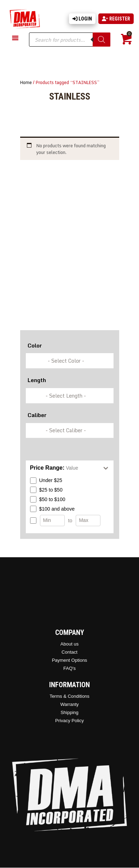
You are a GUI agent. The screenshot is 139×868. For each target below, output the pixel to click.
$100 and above (52, 509)
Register (116, 19)
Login (82, 19)
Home (26, 82)
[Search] (102, 40)
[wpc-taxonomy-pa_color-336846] (70, 361)
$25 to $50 (46, 490)
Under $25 (46, 481)
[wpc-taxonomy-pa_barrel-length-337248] (70, 396)
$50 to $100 (48, 499)
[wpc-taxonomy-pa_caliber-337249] (70, 431)
